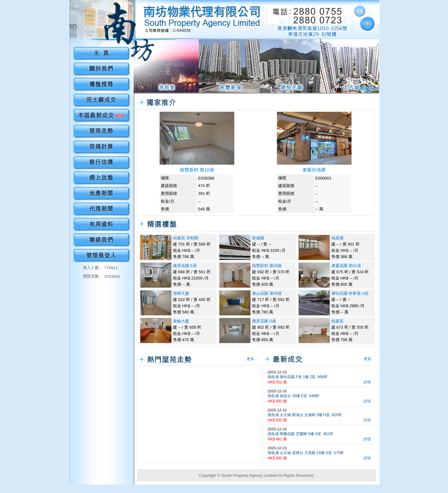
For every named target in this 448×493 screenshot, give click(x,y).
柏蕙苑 (337, 321)
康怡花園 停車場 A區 (350, 293)
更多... (252, 359)
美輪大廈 (181, 321)
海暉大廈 (181, 293)
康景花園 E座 (185, 266)
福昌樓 (337, 238)
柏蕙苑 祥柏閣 (186, 238)
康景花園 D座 (264, 321)
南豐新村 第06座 (267, 266)
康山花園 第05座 (267, 293)
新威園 (258, 238)
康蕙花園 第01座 (346, 266)
